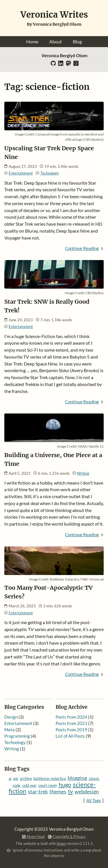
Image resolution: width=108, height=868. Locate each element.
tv (70, 791)
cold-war (29, 785)
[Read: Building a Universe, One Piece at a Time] (54, 440)
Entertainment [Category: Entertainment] (21, 173)
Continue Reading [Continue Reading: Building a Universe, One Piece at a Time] (82, 535)
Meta (10, 730)
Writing (12, 749)
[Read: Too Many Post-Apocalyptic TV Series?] (54, 573)
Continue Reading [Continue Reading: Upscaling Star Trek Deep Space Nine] (82, 248)
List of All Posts (70, 736)
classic (94, 778)
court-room (48, 785)
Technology (15, 742)
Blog (77, 41)
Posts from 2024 (71, 717)
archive (26, 778)
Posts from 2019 (71, 730)
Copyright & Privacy (69, 837)
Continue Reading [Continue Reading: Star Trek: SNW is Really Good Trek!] (82, 402)
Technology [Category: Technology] (50, 173)
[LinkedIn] (61, 65)
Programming (17, 736)
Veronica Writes (54, 15)
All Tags (94, 801)
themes (58, 792)
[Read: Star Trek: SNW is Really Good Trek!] (54, 287)
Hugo (61, 843)
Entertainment (18, 723)
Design (11, 717)
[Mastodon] (69, 65)
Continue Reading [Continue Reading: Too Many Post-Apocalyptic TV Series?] (82, 674)
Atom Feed (36, 837)
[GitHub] (53, 65)
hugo (65, 784)
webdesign (87, 792)
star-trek (38, 792)
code (17, 785)
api (16, 778)
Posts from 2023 (71, 723)
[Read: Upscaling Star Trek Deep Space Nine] (54, 128)
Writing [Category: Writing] (83, 473)
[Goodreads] (76, 65)
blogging (77, 778)
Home (32, 41)
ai (10, 778)
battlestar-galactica (50, 778)
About (56, 41)
